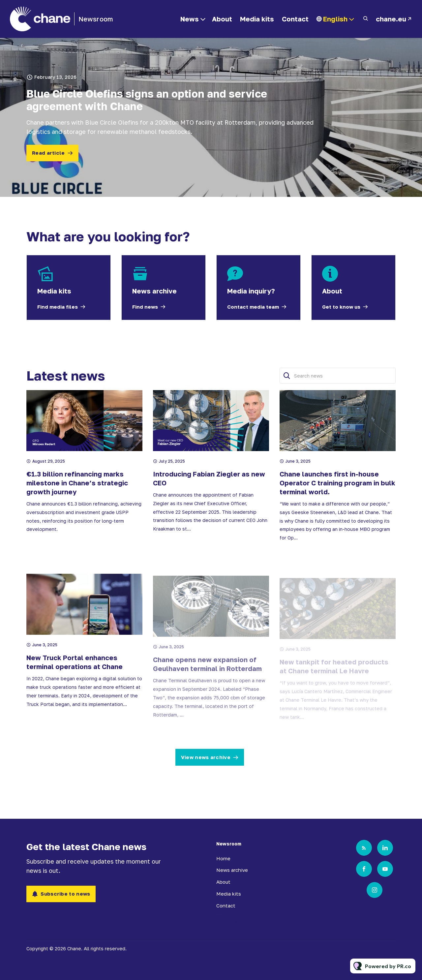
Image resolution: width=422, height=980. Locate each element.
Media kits (257, 19)
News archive (232, 870)
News (190, 19)
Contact (295, 19)
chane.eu (391, 19)
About (222, 19)
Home (223, 858)
